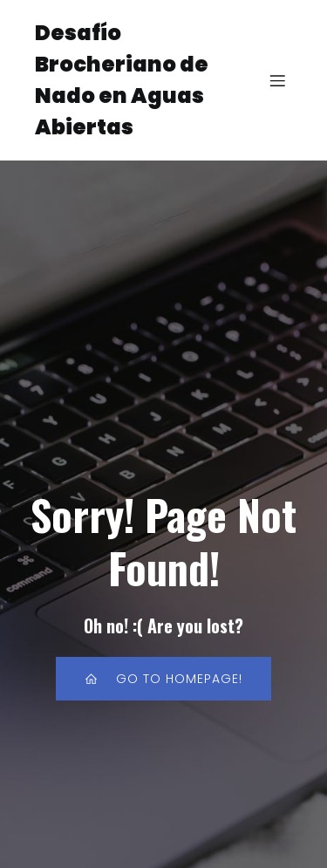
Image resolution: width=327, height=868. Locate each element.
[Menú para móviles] (277, 80)
